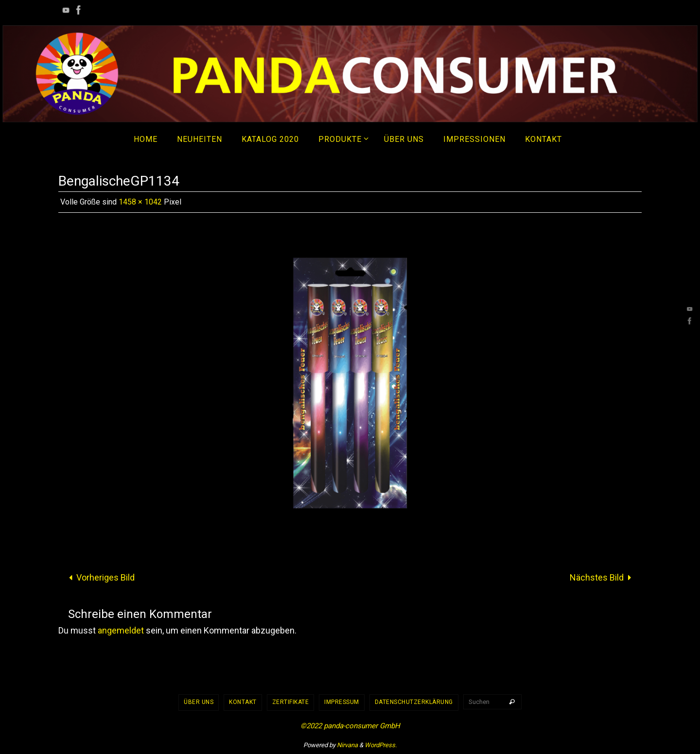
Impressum (342, 702)
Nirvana (347, 745)
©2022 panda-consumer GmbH (350, 726)
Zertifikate (291, 702)
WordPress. (381, 745)
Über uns (199, 702)
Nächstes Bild (603, 577)
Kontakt (243, 702)
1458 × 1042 (140, 202)
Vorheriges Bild (99, 577)
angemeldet (121, 630)
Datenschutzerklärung (414, 702)
